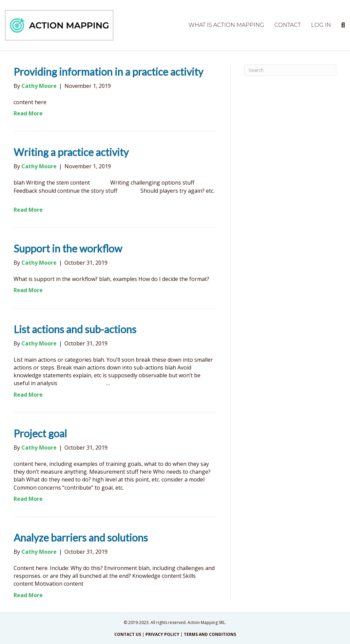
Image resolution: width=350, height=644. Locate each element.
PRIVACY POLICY (162, 634)
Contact (288, 25)
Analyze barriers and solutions (81, 537)
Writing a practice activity (71, 152)
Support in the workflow (68, 248)
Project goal (40, 433)
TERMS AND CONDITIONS (210, 634)
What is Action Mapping (226, 25)
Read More (28, 113)
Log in (321, 25)
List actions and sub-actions (75, 329)
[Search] (341, 25)
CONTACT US (128, 634)
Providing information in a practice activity (108, 72)
